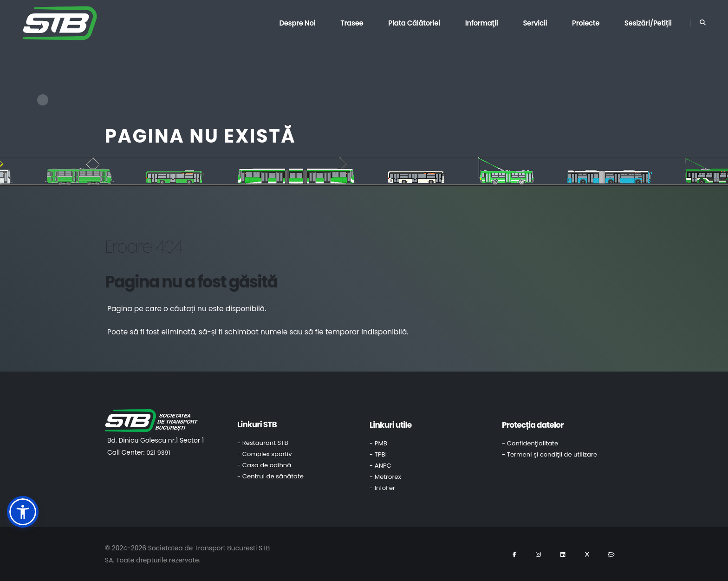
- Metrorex (385, 477)
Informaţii (482, 23)
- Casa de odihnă (264, 465)
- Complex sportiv (265, 454)
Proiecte (586, 23)
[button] (23, 512)
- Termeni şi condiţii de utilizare (549, 454)
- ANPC (380, 466)
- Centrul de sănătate (270, 476)
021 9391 (158, 453)
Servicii (535, 23)
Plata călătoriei (414, 23)
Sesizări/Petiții (648, 23)
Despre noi (297, 23)
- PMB (378, 443)
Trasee (352, 23)
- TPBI (378, 454)
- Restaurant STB (263, 443)
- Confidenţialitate (530, 443)
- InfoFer (382, 488)
